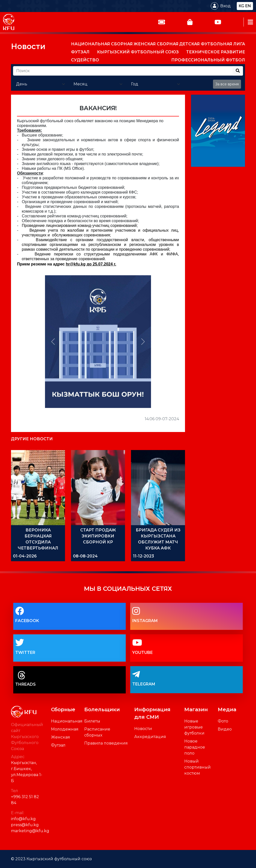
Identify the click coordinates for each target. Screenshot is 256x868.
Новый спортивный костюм (197, 767)
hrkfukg (76, 264)
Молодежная (65, 729)
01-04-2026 (25, 556)
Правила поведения (106, 743)
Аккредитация (150, 737)
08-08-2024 (85, 556)
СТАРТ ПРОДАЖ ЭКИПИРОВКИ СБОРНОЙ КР (98, 536)
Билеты (92, 721)
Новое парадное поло (195, 747)
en (248, 6)
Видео (225, 729)
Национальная (67, 721)
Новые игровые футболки (194, 727)
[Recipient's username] (123, 71)
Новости (28, 46)
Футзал (58, 745)
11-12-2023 (143, 556)
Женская (60, 737)
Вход (225, 6)
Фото (223, 721)
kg (241, 6)
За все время (227, 84)
